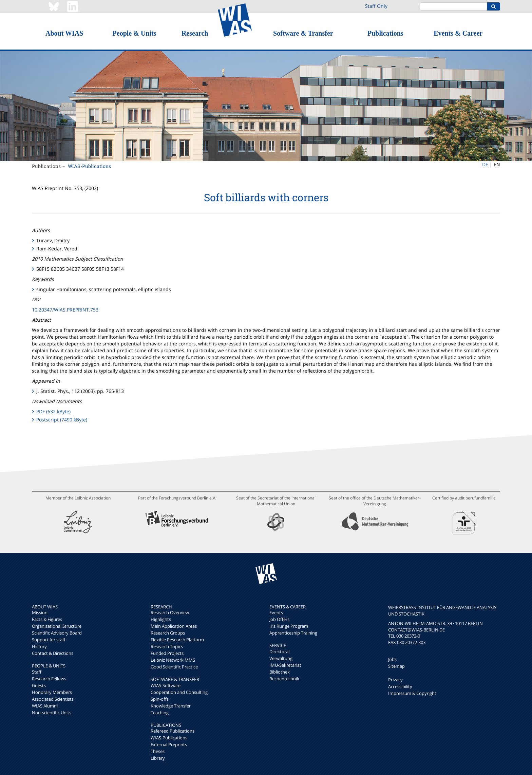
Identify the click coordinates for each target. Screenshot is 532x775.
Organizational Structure (57, 626)
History (39, 646)
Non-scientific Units (52, 713)
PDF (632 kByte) (53, 411)
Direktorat (280, 651)
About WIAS (64, 33)
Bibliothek (280, 672)
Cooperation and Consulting (179, 692)
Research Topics (167, 646)
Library (158, 758)
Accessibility (400, 686)
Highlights (161, 619)
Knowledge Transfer (171, 706)
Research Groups (168, 633)
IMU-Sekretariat (285, 665)
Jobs (392, 659)
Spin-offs (160, 699)
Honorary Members (52, 692)
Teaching (160, 713)
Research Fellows (49, 679)
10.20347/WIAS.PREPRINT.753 (65, 310)
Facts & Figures (47, 619)
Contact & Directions (53, 653)
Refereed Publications (173, 731)
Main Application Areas (174, 626)
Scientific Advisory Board (57, 633)
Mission (40, 612)
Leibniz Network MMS (173, 660)
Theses (158, 751)
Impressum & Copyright (412, 693)
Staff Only (376, 6)
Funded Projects (167, 653)
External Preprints (169, 744)
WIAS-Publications (89, 166)
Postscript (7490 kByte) (62, 420)
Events (276, 612)
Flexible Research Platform (177, 640)
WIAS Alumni (45, 706)
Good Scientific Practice (174, 667)
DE (485, 164)
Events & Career (458, 33)
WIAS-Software (166, 685)
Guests (39, 685)
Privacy (395, 680)
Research (195, 33)
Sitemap (396, 666)
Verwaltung (281, 658)
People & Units (135, 33)
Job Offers (279, 619)
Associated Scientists (53, 699)
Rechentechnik (284, 679)
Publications (385, 33)
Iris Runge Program (289, 626)
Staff (37, 672)
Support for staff (49, 640)
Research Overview (170, 612)
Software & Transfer (303, 33)
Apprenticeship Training (293, 633)
